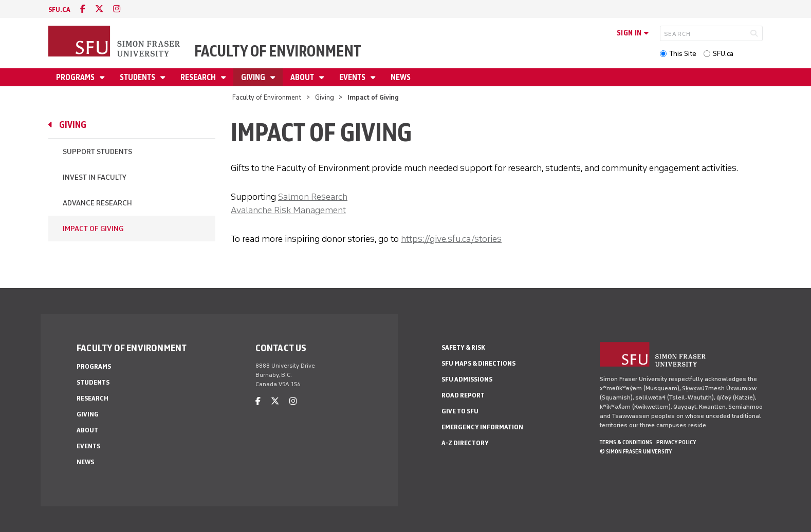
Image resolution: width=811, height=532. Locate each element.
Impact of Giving (93, 229)
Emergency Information (482, 427)
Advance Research (97, 203)
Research (199, 77)
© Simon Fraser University (636, 451)
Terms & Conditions (626, 442)
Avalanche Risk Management (288, 210)
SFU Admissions (467, 379)
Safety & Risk (463, 347)
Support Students (97, 152)
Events (353, 77)
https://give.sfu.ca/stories (451, 239)
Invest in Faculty (95, 177)
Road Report (463, 395)
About (303, 77)
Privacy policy (676, 442)
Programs (76, 77)
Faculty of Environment (278, 51)
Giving (254, 77)
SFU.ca (723, 54)
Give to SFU (460, 411)
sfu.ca (59, 9)
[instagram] (117, 9)
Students (138, 77)
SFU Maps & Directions (478, 363)
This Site (683, 54)
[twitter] (99, 9)
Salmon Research (313, 197)
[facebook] (83, 9)
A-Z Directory (465, 443)
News (401, 77)
